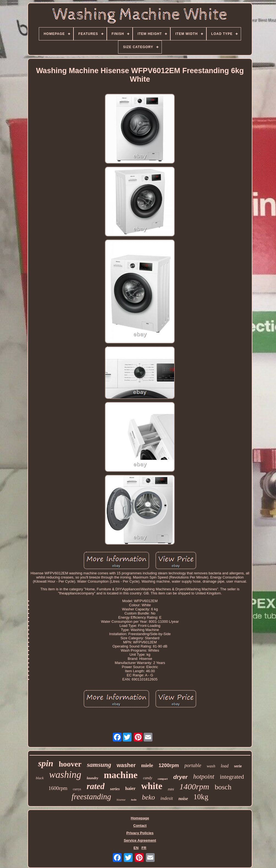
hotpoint (204, 777)
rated (96, 786)
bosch (223, 787)
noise (183, 799)
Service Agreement (140, 840)
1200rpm (169, 765)
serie (238, 766)
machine (121, 775)
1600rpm (58, 788)
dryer (180, 777)
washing (65, 775)
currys (77, 789)
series (115, 789)
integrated (232, 777)
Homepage (140, 818)
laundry (92, 778)
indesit (167, 798)
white (152, 786)
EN (136, 848)
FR (144, 848)
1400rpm (194, 786)
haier (130, 788)
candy (148, 778)
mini (171, 789)
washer (126, 765)
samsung (99, 765)
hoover (70, 764)
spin (46, 763)
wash (211, 766)
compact (163, 779)
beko (148, 797)
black (40, 778)
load (225, 766)
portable (193, 765)
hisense (121, 800)
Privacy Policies (140, 833)
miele (147, 765)
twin (134, 800)
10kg (201, 797)
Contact (140, 826)
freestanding (91, 797)
